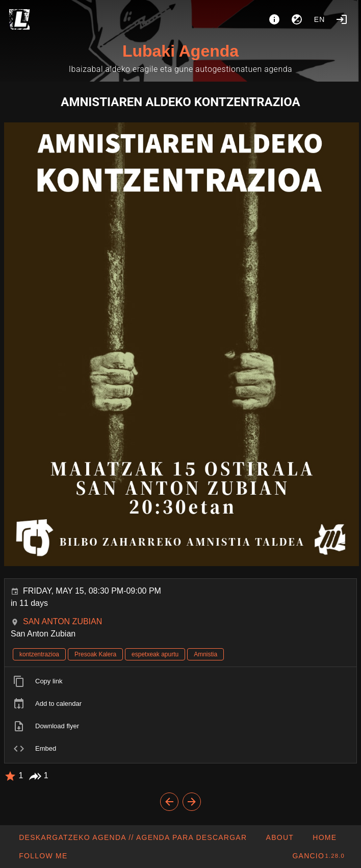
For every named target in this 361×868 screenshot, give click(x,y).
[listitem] (181, 681)
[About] (274, 19)
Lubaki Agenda (181, 51)
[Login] (342, 19)
